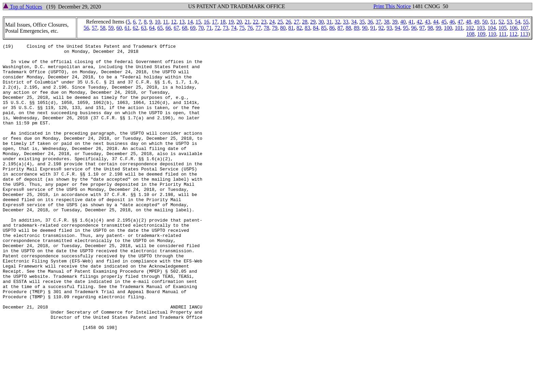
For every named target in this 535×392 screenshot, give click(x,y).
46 (452, 22)
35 (362, 22)
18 (223, 22)
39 (395, 22)
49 (477, 22)
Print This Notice (392, 6)
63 (144, 28)
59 (111, 28)
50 (485, 22)
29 (313, 22)
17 (215, 22)
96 (414, 28)
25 (280, 22)
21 (247, 22)
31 (329, 22)
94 (397, 28)
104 (492, 28)
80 (283, 28)
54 (518, 22)
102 (470, 28)
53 (509, 22)
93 (389, 28)
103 (481, 28)
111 (503, 34)
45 (444, 22)
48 (468, 22)
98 (430, 28)
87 (340, 28)
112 (513, 34)
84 (316, 28)
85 (324, 28)
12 (174, 22)
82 (299, 28)
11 (166, 22)
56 (86, 28)
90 (365, 28)
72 (217, 28)
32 (337, 22)
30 (321, 22)
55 (526, 22)
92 (381, 28)
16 (206, 22)
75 (242, 28)
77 (258, 28)
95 (406, 28)
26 (288, 22)
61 (127, 28)
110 (492, 34)
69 (193, 28)
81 (291, 28)
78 (266, 28)
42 (419, 22)
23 (264, 22)
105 (503, 28)
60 (119, 28)
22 (256, 22)
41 (411, 22)
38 (387, 22)
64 (152, 28)
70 (201, 28)
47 (460, 22)
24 (272, 22)
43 (428, 22)
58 (103, 28)
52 (501, 22)
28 (305, 22)
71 (209, 28)
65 (160, 28)
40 (403, 22)
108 (471, 34)
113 (524, 34)
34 (354, 22)
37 (378, 22)
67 (176, 28)
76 (250, 28)
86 (332, 28)
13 (182, 22)
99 (438, 28)
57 (95, 28)
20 (239, 22)
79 (275, 28)
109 (481, 34)
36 (370, 22)
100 (448, 28)
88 (348, 28)
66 (168, 28)
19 (231, 22)
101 (459, 28)
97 (422, 28)
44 (436, 22)
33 (346, 22)
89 (357, 28)
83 (307, 28)
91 (373, 28)
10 (158, 22)
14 (190, 22)
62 (135, 28)
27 (297, 22)
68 (185, 28)
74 (234, 28)
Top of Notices (23, 7)
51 (493, 22)
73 (226, 28)
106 (514, 28)
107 (524, 28)
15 (198, 22)
